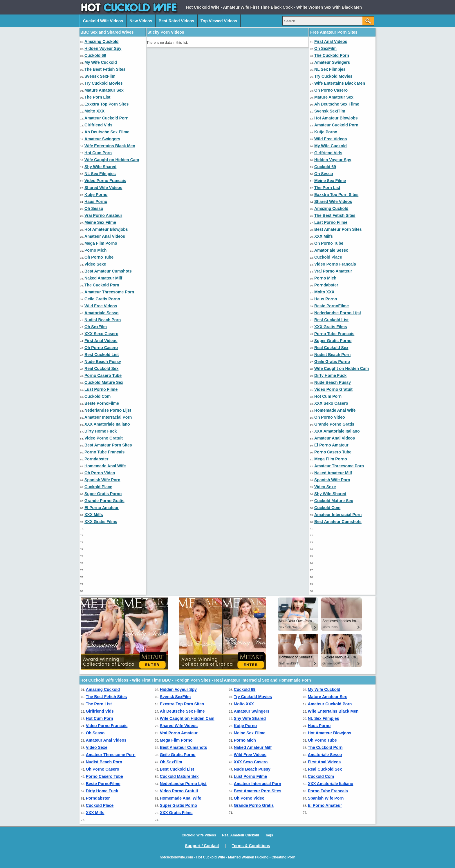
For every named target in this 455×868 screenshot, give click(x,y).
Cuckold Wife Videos (103, 21)
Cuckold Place (98, 487)
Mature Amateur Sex (104, 90)
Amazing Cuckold (101, 41)
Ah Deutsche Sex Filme (107, 132)
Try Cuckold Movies (103, 83)
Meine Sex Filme (100, 222)
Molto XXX (94, 111)
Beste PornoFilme (102, 403)
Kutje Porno (96, 195)
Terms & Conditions (251, 846)
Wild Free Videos (101, 306)
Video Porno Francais (105, 181)
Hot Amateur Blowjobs (106, 229)
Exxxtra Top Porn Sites (106, 104)
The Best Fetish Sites (105, 69)
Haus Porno (96, 201)
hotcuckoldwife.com (176, 857)
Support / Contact (202, 846)
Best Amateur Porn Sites (108, 445)
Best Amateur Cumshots (108, 271)
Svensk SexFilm (100, 76)
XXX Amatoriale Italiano (107, 424)
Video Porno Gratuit (104, 438)
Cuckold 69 (95, 55)
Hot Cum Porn (98, 153)
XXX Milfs (94, 515)
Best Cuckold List (102, 355)
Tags (269, 835)
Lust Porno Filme (101, 389)
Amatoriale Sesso (102, 313)
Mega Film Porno (101, 243)
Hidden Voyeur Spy (103, 48)
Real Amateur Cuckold (241, 835)
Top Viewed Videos (219, 21)
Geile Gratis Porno (102, 299)
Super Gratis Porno (103, 494)
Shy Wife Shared (100, 167)
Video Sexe (95, 264)
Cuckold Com (98, 396)
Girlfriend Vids (98, 125)
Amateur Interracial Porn (108, 417)
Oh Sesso (94, 208)
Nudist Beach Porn (103, 320)
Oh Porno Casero (101, 348)
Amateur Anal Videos (105, 236)
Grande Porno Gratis (104, 501)
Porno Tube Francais (104, 452)
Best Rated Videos (176, 21)
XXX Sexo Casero (101, 334)
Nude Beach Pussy (103, 362)
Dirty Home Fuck (101, 431)
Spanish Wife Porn (102, 480)
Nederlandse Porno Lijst (108, 410)
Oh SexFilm (96, 327)
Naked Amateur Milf (103, 278)
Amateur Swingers (102, 139)
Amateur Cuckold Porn (106, 118)
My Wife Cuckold (101, 62)
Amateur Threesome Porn (109, 292)
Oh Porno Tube (99, 257)
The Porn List (97, 97)
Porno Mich (95, 250)
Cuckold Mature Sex (104, 382)
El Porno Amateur (102, 508)
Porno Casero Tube (103, 375)
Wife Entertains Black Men (110, 146)
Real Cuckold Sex (102, 368)
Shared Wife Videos (103, 188)
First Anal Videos (101, 341)
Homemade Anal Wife (105, 466)
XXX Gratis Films (101, 522)
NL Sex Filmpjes (100, 174)
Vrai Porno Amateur (103, 215)
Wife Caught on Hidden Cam (112, 160)
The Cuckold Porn (102, 285)
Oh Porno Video (100, 473)
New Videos (141, 21)
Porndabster (96, 459)
